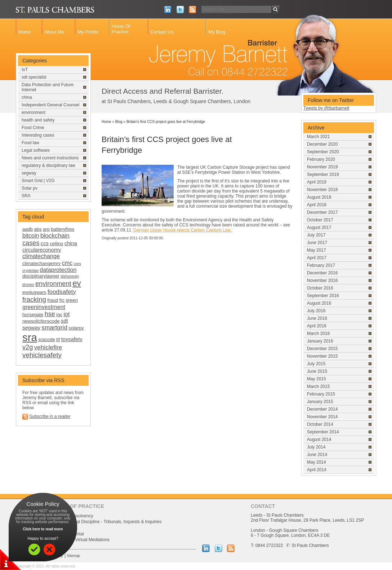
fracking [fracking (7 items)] (34, 299)
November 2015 (322, 356)
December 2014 (322, 409)
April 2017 (317, 258)
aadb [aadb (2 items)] (28, 229)
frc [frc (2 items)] (62, 300)
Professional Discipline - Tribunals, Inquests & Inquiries (109, 522)
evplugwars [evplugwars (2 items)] (34, 292)
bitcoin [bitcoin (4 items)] (31, 235)
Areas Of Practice (121, 29)
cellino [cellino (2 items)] (56, 244)
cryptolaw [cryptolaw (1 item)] (30, 270)
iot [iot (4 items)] (66, 314)
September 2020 (323, 152)
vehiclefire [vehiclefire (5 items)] (48, 347)
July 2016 (316, 311)
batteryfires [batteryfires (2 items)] (63, 229)
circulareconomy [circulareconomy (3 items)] (42, 250)
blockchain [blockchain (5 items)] (55, 235)
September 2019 (323, 174)
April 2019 (317, 182)
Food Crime (33, 128)
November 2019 (322, 167)
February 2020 (321, 159)
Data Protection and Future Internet (48, 87)
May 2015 (317, 379)
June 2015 (317, 371)
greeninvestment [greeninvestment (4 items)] (44, 307)
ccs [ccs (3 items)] (45, 243)
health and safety (38, 120)
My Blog (217, 32)
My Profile (88, 32)
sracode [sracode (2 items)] (47, 339)
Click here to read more (43, 529)
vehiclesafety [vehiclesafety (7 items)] (42, 355)
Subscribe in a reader (50, 416)
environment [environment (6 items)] (53, 284)
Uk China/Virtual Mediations (83, 540)
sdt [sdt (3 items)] (64, 321)
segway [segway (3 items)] (31, 328)
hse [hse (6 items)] (50, 314)
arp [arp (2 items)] (46, 229)
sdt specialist (34, 77)
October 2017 (320, 220)
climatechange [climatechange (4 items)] (41, 256)
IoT (25, 70)
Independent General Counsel (50, 105)
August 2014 (319, 439)
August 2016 (319, 303)
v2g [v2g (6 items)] (28, 347)
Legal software (36, 150)
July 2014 (316, 447)
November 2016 (322, 280)
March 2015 (318, 386)
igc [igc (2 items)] (59, 315)
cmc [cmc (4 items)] (67, 263)
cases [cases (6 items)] (31, 243)
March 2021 (318, 137)
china (27, 97)
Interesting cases (38, 135)
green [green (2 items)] (72, 300)
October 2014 (320, 424)
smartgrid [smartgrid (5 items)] (54, 327)
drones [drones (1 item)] (28, 284)
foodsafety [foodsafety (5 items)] (62, 292)
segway (29, 173)
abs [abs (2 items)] (38, 229)
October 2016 (320, 288)
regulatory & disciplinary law (48, 165)
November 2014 (322, 417)
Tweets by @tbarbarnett (326, 108)
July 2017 (316, 235)
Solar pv (30, 188)
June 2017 (317, 243)
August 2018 (319, 197)
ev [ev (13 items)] (77, 283)
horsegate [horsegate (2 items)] (33, 315)
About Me (54, 32)
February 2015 (321, 394)
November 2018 (322, 190)
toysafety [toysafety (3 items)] (72, 339)
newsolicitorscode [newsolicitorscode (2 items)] (41, 321)
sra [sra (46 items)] (30, 337)
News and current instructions (50, 158)
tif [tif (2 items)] (58, 339)
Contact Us (162, 32)
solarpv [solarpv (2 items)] (76, 328)
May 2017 (317, 250)
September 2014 (323, 432)
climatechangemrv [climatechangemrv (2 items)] (41, 263)
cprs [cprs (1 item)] (77, 264)
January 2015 (320, 402)
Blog (119, 122)
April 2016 (317, 326)
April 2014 (317, 470)
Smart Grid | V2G (38, 181)
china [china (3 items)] (71, 243)
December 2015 (322, 349)
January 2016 (320, 341)
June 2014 (317, 455)
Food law (30, 143)
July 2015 (316, 364)
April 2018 (317, 205)
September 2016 (323, 296)
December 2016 (322, 273)
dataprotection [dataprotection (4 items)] (58, 270)
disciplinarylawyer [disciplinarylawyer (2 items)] (41, 276)
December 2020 (322, 144)
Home (25, 32)
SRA (26, 196)
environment (34, 112)
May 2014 (317, 462)
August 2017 (319, 227)
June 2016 (317, 318)
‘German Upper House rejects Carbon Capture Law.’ (182, 230)
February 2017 (321, 265)
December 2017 (322, 212)
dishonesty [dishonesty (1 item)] (70, 276)
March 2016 (318, 333)
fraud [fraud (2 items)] (53, 300)
